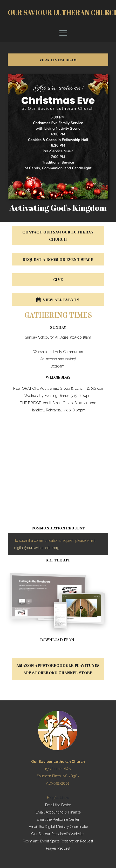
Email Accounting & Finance (58, 812)
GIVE (58, 279)
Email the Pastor (58, 805)
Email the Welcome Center (58, 819)
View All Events (57, 300)
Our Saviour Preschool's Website (57, 834)
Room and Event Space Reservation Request (58, 841)
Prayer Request (58, 848)
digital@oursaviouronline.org (37, 548)
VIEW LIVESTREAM (58, 60)
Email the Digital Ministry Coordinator (59, 827)
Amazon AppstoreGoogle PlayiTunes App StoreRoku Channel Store (58, 669)
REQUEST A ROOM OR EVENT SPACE (58, 259)
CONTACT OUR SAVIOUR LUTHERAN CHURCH (58, 236)
